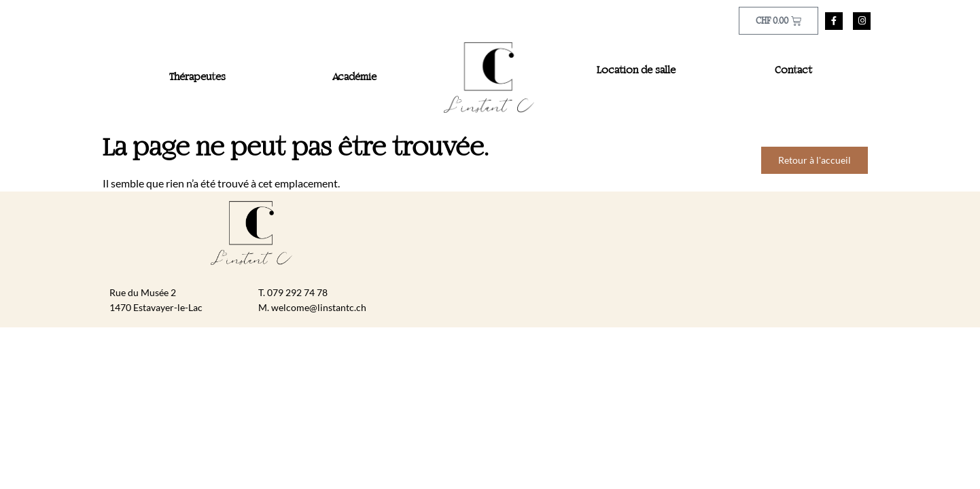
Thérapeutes (197, 77)
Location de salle (636, 71)
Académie (354, 77)
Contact (793, 71)
